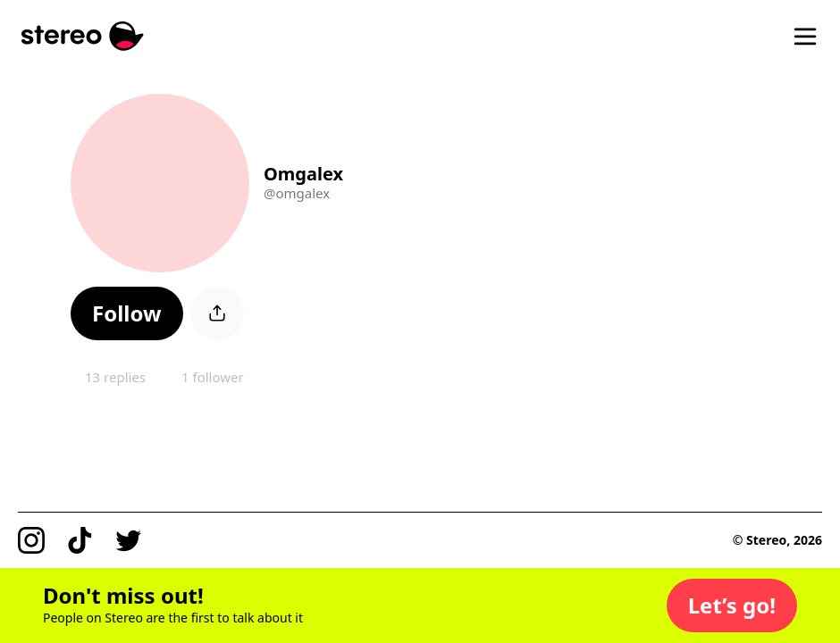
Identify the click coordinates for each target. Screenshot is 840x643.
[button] (127, 313)
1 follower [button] (213, 377)
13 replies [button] (115, 377)
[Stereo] (83, 36)
